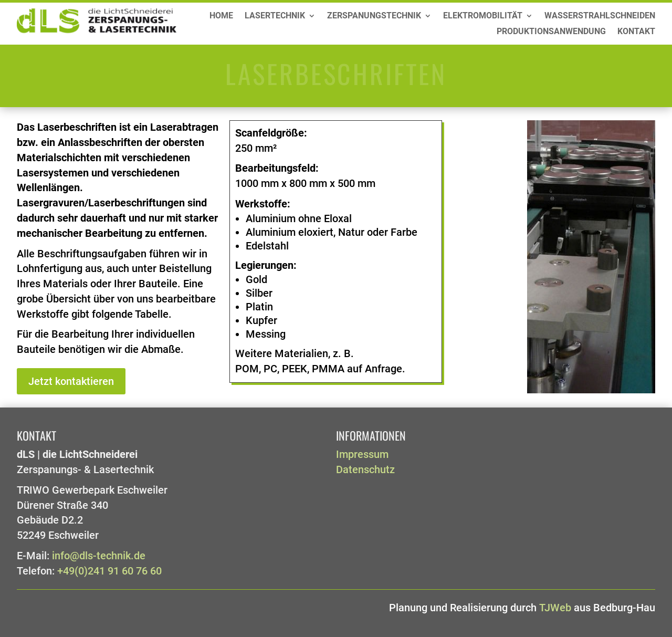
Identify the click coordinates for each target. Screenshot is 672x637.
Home (221, 16)
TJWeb (555, 608)
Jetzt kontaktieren (71, 381)
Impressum (362, 455)
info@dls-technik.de (99, 556)
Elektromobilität (483, 16)
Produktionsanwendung (551, 32)
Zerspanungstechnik (374, 16)
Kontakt (636, 32)
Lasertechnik (275, 16)
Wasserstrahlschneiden (600, 16)
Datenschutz (365, 470)
